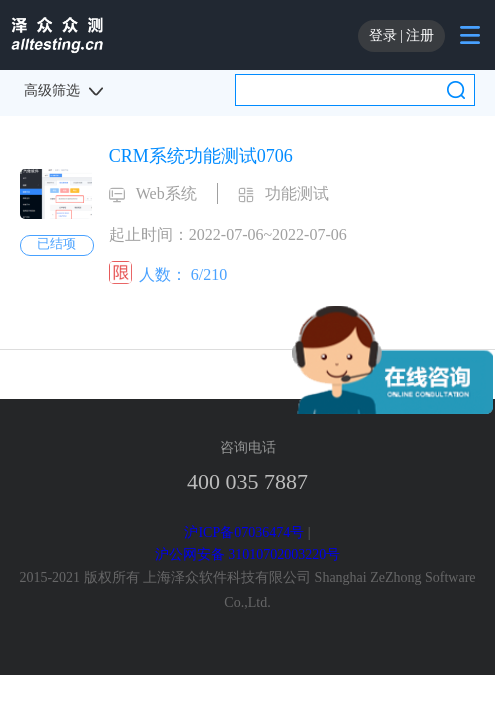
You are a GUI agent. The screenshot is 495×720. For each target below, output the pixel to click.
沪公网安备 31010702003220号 (248, 554)
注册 (420, 35)
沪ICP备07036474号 (244, 532)
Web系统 (166, 193)
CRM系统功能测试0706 (201, 156)
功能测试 (297, 193)
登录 (383, 35)
